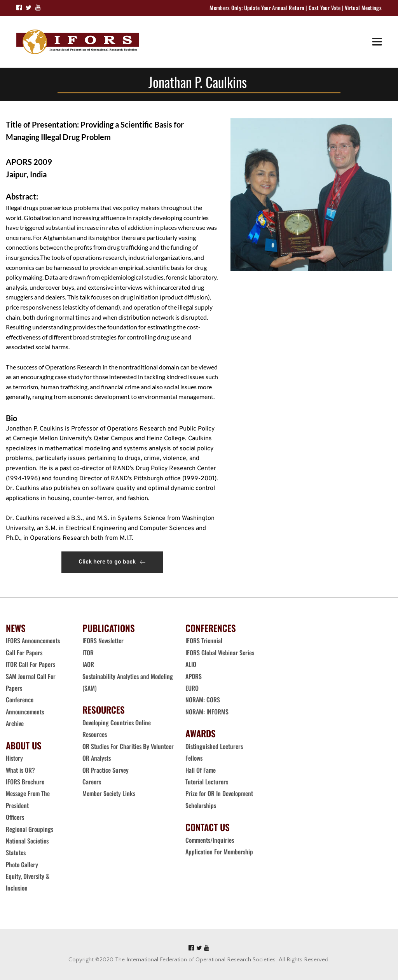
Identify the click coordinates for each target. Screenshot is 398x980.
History (14, 758)
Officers (15, 817)
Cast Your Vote (325, 8)
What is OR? (20, 770)
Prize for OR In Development (219, 793)
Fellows (194, 758)
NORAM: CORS (203, 700)
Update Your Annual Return (274, 8)
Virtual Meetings (363, 8)
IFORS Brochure (25, 782)
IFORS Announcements (33, 640)
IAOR (88, 664)
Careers (93, 782)
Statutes (16, 852)
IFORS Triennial (204, 640)
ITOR (88, 653)
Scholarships (201, 805)
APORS (194, 676)
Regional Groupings (30, 829)
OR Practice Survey (106, 770)
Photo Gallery (22, 864)
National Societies (27, 841)
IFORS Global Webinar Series (220, 653)
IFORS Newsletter (103, 640)
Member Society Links (110, 793)
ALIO (191, 664)
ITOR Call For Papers (31, 664)
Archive (15, 723)
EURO (192, 688)
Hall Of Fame (201, 770)
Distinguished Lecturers (214, 746)
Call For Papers (24, 653)
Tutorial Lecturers (207, 782)
